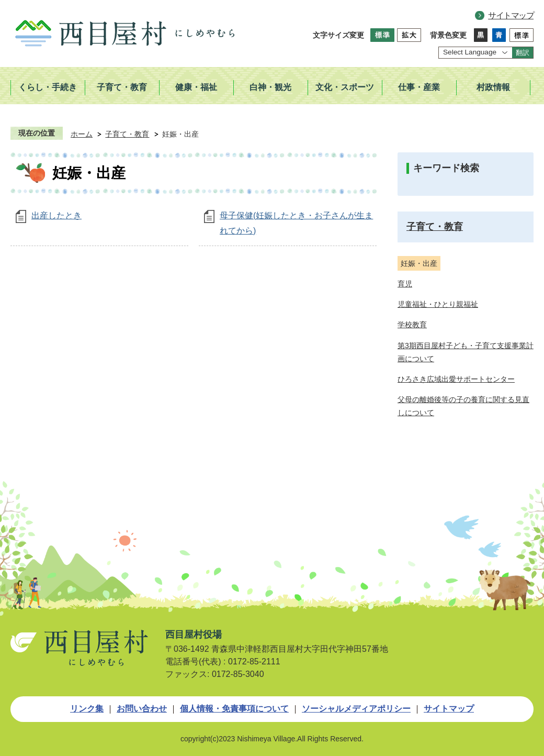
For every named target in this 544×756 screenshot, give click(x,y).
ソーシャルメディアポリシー (356, 709)
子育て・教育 (127, 134)
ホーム (82, 134)
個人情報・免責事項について (234, 709)
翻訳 (523, 53)
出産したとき (56, 215)
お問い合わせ (142, 709)
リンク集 (87, 709)
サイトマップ (511, 15)
